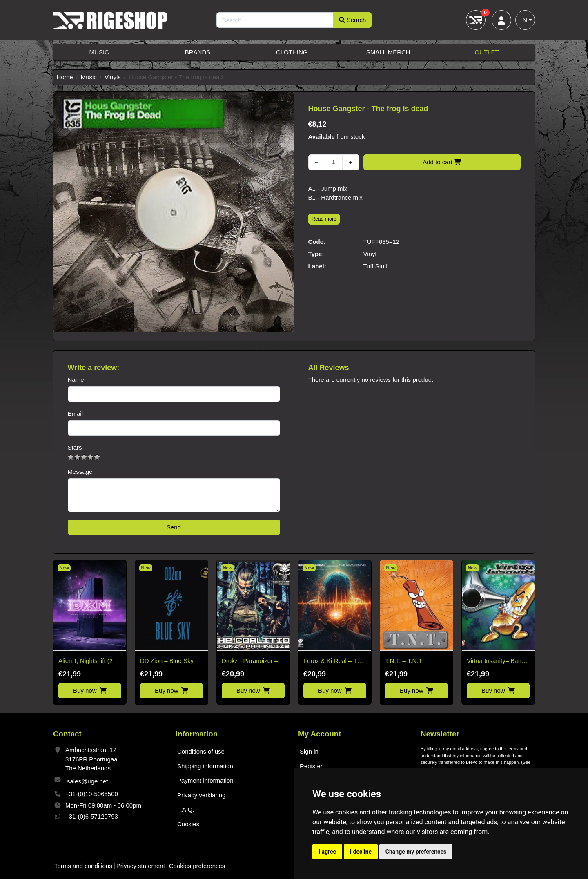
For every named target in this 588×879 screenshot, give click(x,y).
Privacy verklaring (201, 795)
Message (80, 472)
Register (311, 766)
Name (76, 380)
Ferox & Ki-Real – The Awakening (334, 661)
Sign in (309, 751)
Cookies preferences (197, 866)
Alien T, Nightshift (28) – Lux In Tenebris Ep (88, 661)
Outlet (487, 52)
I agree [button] (327, 852)
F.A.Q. (186, 809)
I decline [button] (361, 852)
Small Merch (388, 52)
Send (174, 527)
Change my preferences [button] (416, 852)
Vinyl (370, 254)
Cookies (188, 824)
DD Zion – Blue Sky (167, 661)
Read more (324, 219)
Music (99, 52)
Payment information (205, 780)
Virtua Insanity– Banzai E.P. (498, 661)
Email (76, 414)
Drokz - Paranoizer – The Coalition (250, 661)
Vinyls (113, 77)
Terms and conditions (83, 866)
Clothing (292, 52)
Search (353, 20)
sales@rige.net (87, 781)
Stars (75, 447)
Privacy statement (141, 866)
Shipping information (205, 766)
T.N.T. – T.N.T (404, 661)
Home (65, 77)
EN (523, 20)
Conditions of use (201, 751)
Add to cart (442, 162)
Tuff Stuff (376, 266)
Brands (198, 52)
